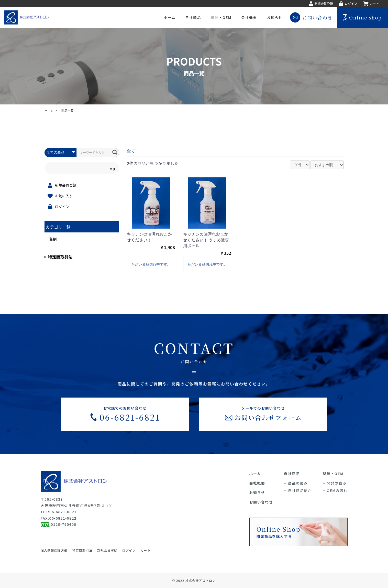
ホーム (49, 111)
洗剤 (53, 239)
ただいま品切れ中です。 (151, 264)
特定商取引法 (59, 257)
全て (131, 151)
